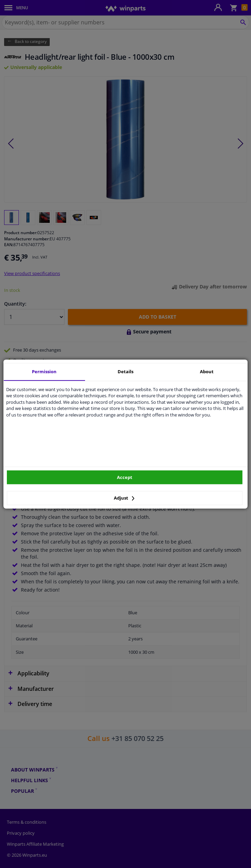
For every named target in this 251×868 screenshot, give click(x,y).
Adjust (124, 498)
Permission (44, 372)
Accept (125, 477)
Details (125, 372)
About (207, 372)
